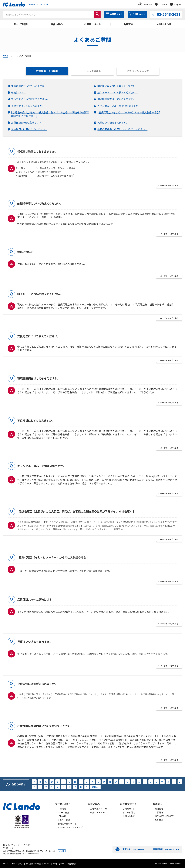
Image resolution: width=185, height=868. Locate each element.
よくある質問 (129, 812)
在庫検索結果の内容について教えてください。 (122, 129)
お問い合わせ (164, 24)
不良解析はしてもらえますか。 (28, 106)
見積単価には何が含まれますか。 (29, 129)
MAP (63, 851)
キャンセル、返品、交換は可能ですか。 (119, 106)
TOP (5, 56)
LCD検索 (62, 816)
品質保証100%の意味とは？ (26, 122)
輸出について (18, 92)
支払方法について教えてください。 (30, 99)
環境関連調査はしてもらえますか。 (116, 99)
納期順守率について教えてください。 (118, 86)
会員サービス (64, 820)
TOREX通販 (63, 812)
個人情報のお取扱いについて (38, 864)
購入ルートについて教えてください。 (118, 92)
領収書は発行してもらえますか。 (29, 86)
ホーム (6, 864)
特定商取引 (72, 864)
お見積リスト (116, 14)
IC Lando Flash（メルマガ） (71, 827)
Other (95, 787)
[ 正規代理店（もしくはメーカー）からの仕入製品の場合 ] (129, 112)
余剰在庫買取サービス (68, 824)
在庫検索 (62, 809)
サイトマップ (17, 864)
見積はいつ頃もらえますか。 (113, 122)
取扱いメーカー (97, 812)
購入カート (140, 14)
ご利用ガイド (129, 809)
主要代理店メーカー (100, 809)
